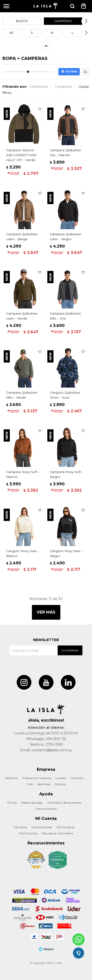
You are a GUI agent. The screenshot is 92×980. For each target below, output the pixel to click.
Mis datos (20, 827)
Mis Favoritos (28, 833)
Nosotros (11, 778)
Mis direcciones (42, 827)
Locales (61, 778)
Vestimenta (39, 86)
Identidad (44, 784)
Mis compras (65, 827)
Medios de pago (32, 803)
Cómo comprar (46, 809)
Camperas (63, 86)
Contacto (77, 778)
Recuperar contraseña (58, 833)
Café (30, 784)
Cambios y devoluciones (64, 803)
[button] (72, 6)
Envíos (12, 803)
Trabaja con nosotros (37, 778)
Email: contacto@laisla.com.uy (46, 750)
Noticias (60, 784)
